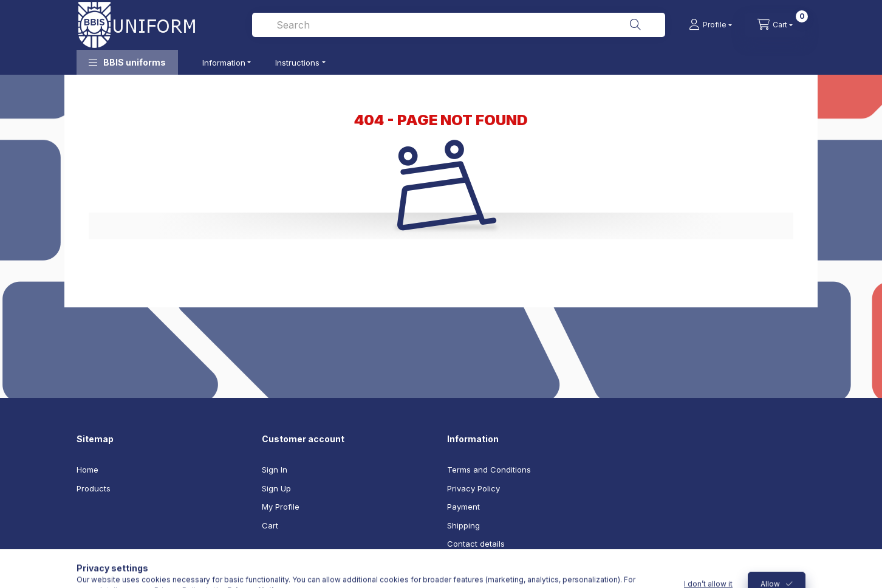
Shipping (463, 525)
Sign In (275, 470)
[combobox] (459, 25)
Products (94, 488)
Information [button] (224, 63)
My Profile (281, 507)
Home (87, 470)
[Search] (635, 25)
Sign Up (276, 488)
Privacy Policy (473, 488)
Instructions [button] (297, 63)
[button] (127, 62)
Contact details (476, 544)
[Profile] (710, 25)
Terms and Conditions (489, 470)
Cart (270, 525)
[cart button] (775, 25)
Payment (463, 507)
